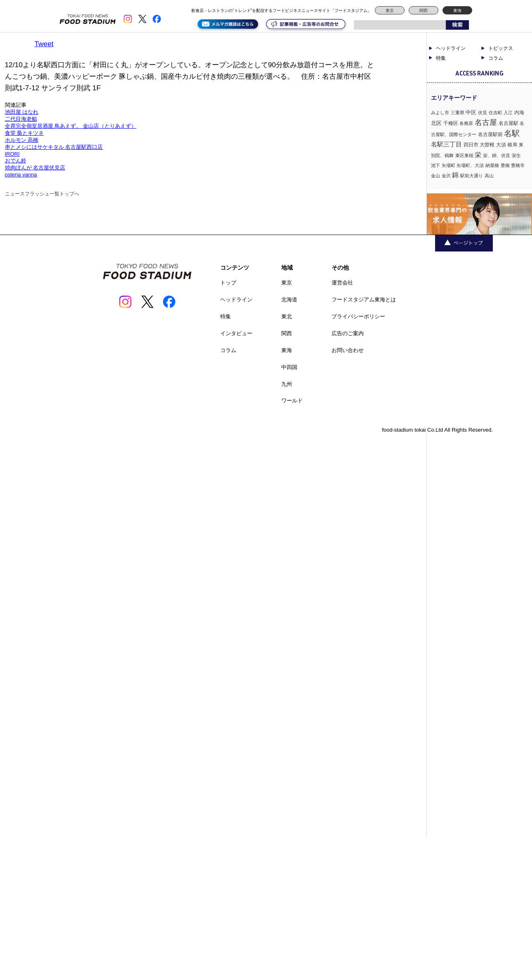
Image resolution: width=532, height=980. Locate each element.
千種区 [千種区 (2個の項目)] (451, 123)
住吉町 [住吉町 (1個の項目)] (496, 113)
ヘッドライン (451, 48)
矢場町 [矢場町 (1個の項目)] (448, 165)
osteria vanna (21, 175)
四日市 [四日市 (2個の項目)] (471, 145)
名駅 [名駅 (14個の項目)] (512, 133)
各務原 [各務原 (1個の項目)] (466, 123)
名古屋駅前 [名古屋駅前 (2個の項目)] (490, 134)
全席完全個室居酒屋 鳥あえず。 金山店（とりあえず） (71, 126)
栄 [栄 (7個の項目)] (478, 155)
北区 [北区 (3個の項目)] (436, 123)
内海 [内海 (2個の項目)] (519, 113)
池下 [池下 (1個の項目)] (435, 165)
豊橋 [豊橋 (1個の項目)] (505, 165)
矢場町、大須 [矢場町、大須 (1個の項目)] (470, 165)
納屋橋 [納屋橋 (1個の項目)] (492, 165)
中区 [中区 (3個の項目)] (471, 112)
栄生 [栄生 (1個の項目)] (516, 155)
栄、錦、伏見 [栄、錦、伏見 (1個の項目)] (497, 155)
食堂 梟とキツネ (25, 133)
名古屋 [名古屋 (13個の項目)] (486, 122)
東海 (457, 11)
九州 (287, 384)
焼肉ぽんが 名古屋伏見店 (35, 168)
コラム (496, 58)
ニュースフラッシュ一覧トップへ (42, 194)
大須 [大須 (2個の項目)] (501, 145)
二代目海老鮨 (21, 119)
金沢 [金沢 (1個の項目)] (446, 176)
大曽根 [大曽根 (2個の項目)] (487, 145)
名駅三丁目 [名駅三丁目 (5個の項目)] (446, 144)
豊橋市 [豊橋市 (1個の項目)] (518, 165)
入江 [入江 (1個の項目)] (508, 113)
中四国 (289, 367)
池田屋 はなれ (22, 112)
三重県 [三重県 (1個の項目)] (458, 113)
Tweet (44, 44)
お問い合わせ (348, 350)
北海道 (289, 300)
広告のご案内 (348, 333)
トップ (228, 283)
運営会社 (342, 283)
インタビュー (236, 333)
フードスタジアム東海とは (364, 300)
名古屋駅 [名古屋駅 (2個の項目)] (508, 123)
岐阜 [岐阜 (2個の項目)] (513, 145)
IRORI (12, 154)
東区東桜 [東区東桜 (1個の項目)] (464, 155)
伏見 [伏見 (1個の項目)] (483, 113)
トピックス (501, 48)
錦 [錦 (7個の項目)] (455, 175)
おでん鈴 (16, 161)
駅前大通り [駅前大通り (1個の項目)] (472, 176)
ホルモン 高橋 (22, 140)
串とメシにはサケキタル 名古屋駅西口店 (54, 147)
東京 (390, 11)
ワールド (292, 401)
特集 (441, 58)
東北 (287, 316)
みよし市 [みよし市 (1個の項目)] (440, 113)
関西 (424, 11)
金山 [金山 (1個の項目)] (435, 176)
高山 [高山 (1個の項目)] (489, 176)
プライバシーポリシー (358, 316)
